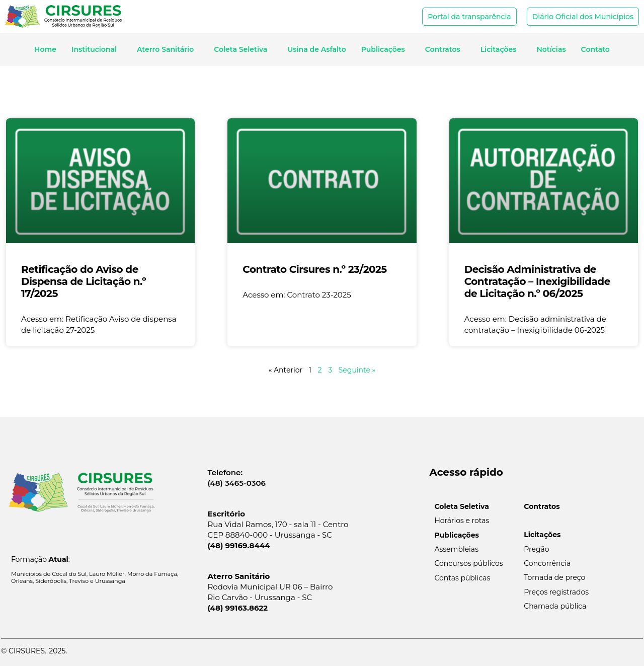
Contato (595, 49)
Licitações (501, 49)
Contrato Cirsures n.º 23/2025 (314, 269)
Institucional (97, 49)
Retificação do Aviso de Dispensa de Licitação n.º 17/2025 (84, 281)
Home (45, 49)
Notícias (551, 49)
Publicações (386, 49)
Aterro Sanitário (168, 49)
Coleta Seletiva (243, 49)
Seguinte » (357, 370)
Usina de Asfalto (316, 49)
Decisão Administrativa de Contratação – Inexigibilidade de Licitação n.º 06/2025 (537, 281)
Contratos (445, 49)
